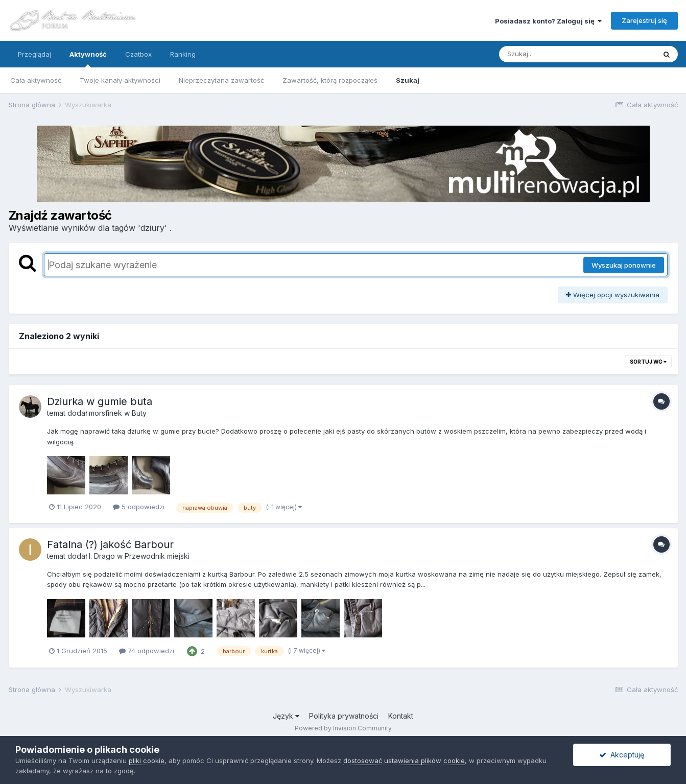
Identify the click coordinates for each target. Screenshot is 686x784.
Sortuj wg (648, 362)
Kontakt (401, 716)
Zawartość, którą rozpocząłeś (330, 80)
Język (286, 716)
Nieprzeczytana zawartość (221, 80)
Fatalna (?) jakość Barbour (110, 544)
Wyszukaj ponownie (624, 265)
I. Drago (102, 556)
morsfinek (105, 413)
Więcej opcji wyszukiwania (613, 295)
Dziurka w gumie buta (100, 401)
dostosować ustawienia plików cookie (404, 761)
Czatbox (138, 54)
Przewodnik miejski (157, 556)
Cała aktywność (36, 80)
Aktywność (88, 59)
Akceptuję (622, 755)
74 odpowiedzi (147, 651)
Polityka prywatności (344, 716)
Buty (139, 413)
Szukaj (408, 80)
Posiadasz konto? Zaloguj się (548, 21)
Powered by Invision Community (343, 728)
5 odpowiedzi (139, 507)
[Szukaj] (552, 54)
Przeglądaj (34, 54)
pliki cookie (147, 761)
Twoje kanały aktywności (120, 80)
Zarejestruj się (644, 20)
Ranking (183, 54)
